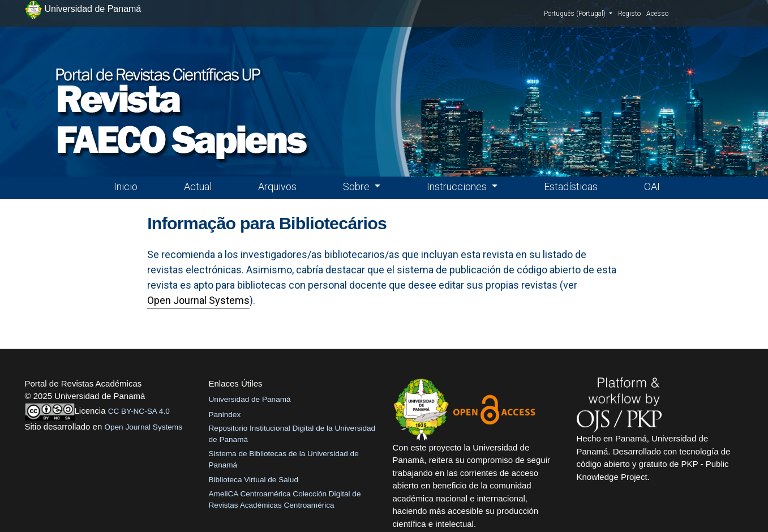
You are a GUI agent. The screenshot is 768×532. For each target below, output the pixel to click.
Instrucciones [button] (458, 186)
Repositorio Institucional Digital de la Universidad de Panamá (292, 434)
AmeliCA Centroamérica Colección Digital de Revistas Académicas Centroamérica (285, 499)
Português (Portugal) (578, 13)
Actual (198, 186)
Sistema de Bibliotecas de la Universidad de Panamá (284, 459)
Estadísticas (571, 186)
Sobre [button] (357, 186)
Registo (629, 14)
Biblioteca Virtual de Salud (254, 480)
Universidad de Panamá (250, 399)
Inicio (126, 186)
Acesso (657, 14)
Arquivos (277, 186)
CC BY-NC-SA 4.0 (139, 411)
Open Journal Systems (198, 300)
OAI (652, 186)
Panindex (225, 415)
